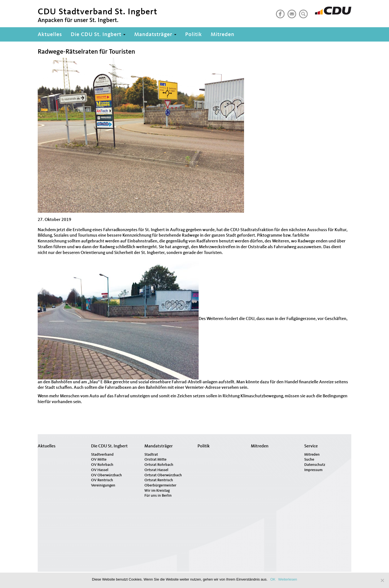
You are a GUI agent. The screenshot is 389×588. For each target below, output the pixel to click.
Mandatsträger (155, 35)
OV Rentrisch (102, 480)
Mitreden (223, 35)
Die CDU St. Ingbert (98, 35)
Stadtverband (102, 455)
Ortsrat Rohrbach (159, 465)
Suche (309, 460)
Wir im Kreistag (157, 491)
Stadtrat (151, 455)
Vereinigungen (103, 485)
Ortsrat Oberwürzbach (163, 475)
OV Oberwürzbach (106, 475)
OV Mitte (99, 460)
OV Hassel (100, 470)
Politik (194, 35)
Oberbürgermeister (160, 485)
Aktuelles (50, 35)
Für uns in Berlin (158, 496)
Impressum (313, 470)
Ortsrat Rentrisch (159, 480)
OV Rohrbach (102, 465)
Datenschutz (315, 465)
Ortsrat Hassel (156, 470)
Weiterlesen (287, 579)
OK (273, 579)
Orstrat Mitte (155, 460)
